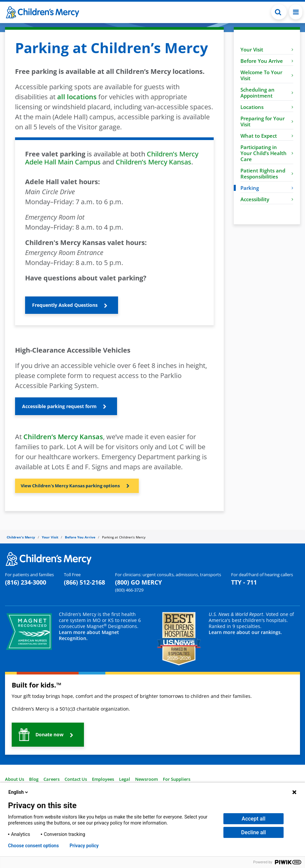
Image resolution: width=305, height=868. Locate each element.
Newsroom (146, 779)
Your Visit (267, 49)
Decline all (253, 832)
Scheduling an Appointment (267, 93)
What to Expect (267, 136)
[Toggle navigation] (296, 12)
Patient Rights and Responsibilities (267, 173)
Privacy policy (84, 846)
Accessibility (267, 199)
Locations (267, 107)
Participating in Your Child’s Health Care (267, 153)
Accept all (254, 819)
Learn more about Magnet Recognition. (89, 635)
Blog (34, 779)
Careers (52, 779)
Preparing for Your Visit (267, 121)
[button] (279, 12)
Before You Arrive (267, 61)
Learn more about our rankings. (245, 632)
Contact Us (76, 779)
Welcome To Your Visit (267, 75)
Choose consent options (33, 846)
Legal (125, 779)
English (19, 792)
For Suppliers (177, 779)
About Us (15, 779)
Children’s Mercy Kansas (154, 162)
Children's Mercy (21, 537)
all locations (77, 97)
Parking (267, 188)
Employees (103, 779)
